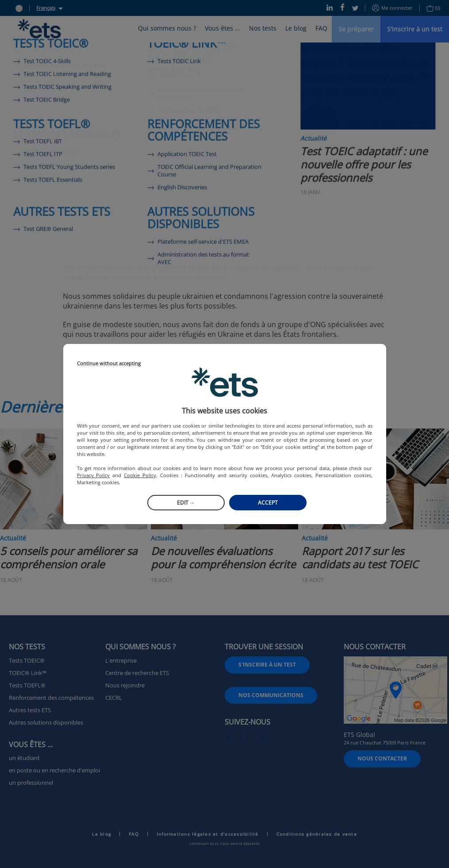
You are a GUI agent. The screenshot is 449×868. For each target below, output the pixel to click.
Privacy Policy (94, 475)
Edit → (186, 503)
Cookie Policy (140, 475)
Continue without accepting (109, 364)
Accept (268, 503)
